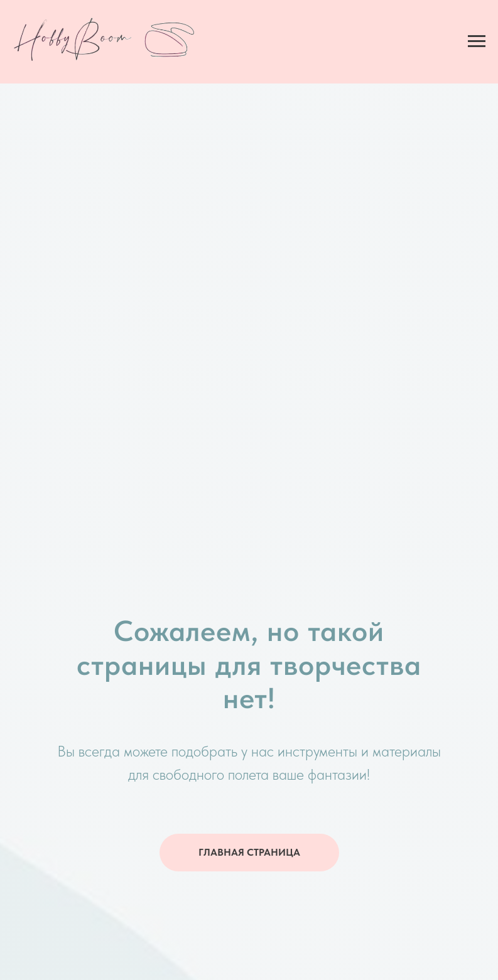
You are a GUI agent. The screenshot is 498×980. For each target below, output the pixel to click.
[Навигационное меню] (477, 41)
